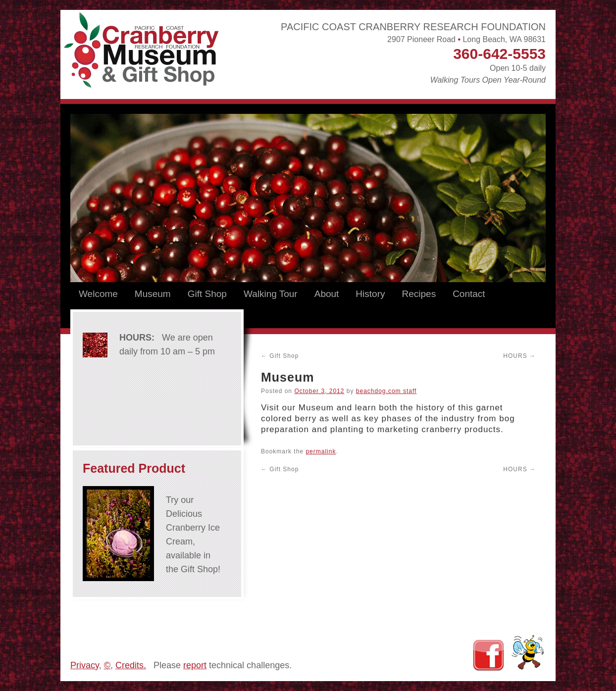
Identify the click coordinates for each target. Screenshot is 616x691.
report (195, 665)
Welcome (98, 294)
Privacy (85, 665)
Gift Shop (207, 294)
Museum (153, 294)
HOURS (519, 356)
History (370, 294)
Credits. (131, 665)
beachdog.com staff (386, 391)
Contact (469, 294)
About (327, 294)
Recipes (419, 294)
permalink (321, 451)
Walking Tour (271, 294)
